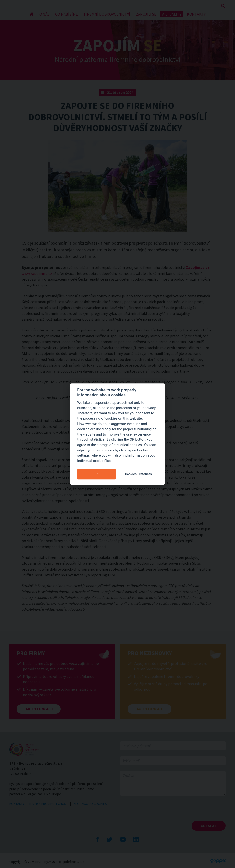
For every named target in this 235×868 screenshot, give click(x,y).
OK (97, 474)
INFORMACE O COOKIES (90, 804)
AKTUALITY (172, 14)
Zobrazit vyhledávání (223, 6)
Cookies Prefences (139, 474)
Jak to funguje (39, 709)
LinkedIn (136, 839)
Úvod (31, 14)
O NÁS (44, 14)
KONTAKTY (196, 14)
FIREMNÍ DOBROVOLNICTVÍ (107, 14)
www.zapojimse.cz (37, 273)
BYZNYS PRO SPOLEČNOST (49, 804)
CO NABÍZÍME (67, 14)
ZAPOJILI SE (146, 14)
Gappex (218, 861)
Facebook (98, 839)
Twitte (109, 839)
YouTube (123, 839)
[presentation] (157, 811)
